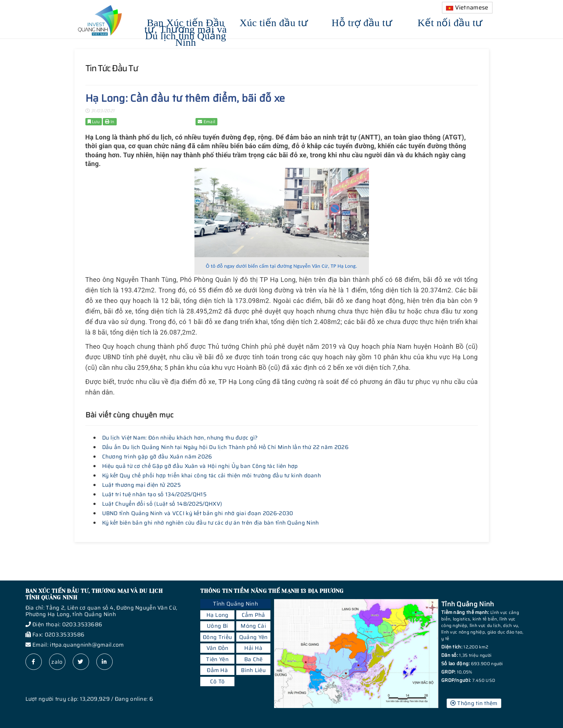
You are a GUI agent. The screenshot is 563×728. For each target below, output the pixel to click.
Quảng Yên (254, 637)
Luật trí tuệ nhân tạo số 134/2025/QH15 (154, 494)
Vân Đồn (218, 648)
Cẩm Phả (254, 615)
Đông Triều (217, 637)
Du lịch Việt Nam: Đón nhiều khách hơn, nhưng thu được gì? (180, 438)
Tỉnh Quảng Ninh (236, 604)
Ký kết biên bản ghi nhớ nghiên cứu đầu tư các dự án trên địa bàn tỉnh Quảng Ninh (211, 523)
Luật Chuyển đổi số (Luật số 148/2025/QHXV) (162, 504)
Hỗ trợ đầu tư (362, 22)
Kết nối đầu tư (450, 22)
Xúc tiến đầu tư (274, 22)
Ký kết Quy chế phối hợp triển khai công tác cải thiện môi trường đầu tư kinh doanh (212, 476)
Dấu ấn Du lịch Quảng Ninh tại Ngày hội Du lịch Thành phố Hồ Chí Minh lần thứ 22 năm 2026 (225, 447)
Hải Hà (253, 648)
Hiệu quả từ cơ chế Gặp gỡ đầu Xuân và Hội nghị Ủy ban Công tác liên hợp (200, 466)
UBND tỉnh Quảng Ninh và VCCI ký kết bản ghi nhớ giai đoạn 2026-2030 (198, 513)
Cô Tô (218, 682)
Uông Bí (217, 626)
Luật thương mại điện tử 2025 (141, 485)
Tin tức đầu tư (112, 68)
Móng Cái (253, 626)
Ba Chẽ (254, 659)
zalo (57, 662)
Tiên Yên (217, 659)
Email (206, 122)
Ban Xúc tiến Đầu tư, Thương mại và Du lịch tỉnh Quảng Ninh (186, 31)
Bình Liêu (253, 670)
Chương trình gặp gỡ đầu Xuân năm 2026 (157, 457)
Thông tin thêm (474, 703)
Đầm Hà (217, 670)
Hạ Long (218, 615)
